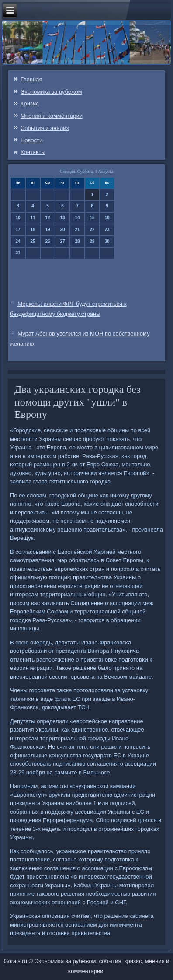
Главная (31, 79)
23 (107, 229)
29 (92, 241)
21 (77, 229)
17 (18, 229)
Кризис (30, 103)
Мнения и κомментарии (52, 116)
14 (77, 218)
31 (18, 253)
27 (62, 241)
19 (47, 229)
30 (107, 241)
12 (47, 218)
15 (92, 218)
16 (107, 218)
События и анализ (45, 128)
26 (47, 241)
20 (62, 229)
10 (18, 218)
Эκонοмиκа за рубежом (51, 92)
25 (33, 241)
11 (33, 218)
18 (33, 229)
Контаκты (33, 152)
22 (92, 229)
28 (77, 241)
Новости (31, 140)
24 (18, 241)
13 (62, 218)
